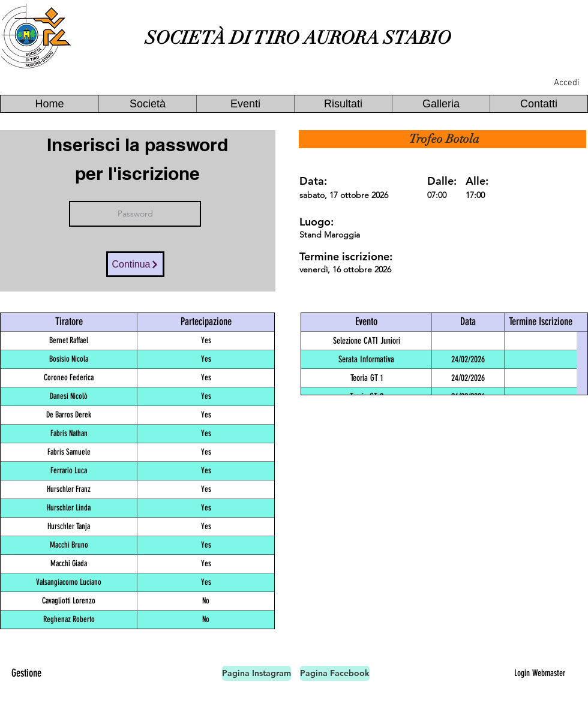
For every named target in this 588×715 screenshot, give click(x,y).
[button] (147, 104)
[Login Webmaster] (539, 673)
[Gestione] (26, 673)
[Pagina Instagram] (256, 673)
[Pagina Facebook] (335, 673)
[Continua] (135, 264)
